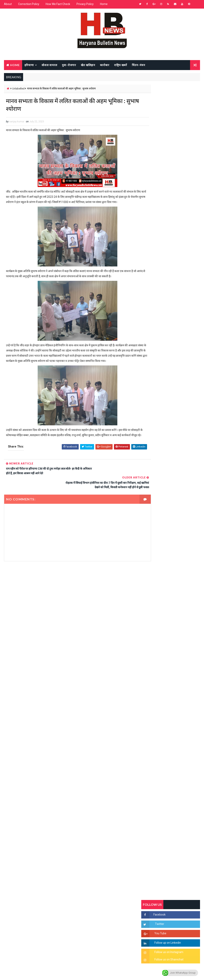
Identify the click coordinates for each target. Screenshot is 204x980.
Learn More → (18, 867)
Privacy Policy (85, 4)
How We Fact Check (58, 4)
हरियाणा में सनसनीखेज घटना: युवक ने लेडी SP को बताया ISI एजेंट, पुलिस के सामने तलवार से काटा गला (179, 486)
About (8, 4)
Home (104, 4)
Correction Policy (29, 4)
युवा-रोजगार (69, 65)
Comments (190, 382)
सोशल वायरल (49, 65)
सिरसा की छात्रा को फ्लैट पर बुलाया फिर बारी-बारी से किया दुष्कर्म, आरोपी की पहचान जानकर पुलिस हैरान (179, 452)
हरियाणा (29, 65)
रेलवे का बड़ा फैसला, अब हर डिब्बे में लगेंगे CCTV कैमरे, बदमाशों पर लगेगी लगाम (179, 600)
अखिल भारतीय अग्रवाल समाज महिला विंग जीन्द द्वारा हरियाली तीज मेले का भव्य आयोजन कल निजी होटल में (179, 519)
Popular (171, 382)
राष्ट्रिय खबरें (121, 65)
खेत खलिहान (88, 65)
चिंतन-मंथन (139, 65)
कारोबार (105, 65)
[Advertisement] (71, 609)
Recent (151, 382)
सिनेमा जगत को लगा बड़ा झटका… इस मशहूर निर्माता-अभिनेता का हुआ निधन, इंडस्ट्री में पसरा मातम (180, 584)
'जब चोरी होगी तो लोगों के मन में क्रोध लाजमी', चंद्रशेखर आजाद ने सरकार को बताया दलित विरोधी (179, 469)
